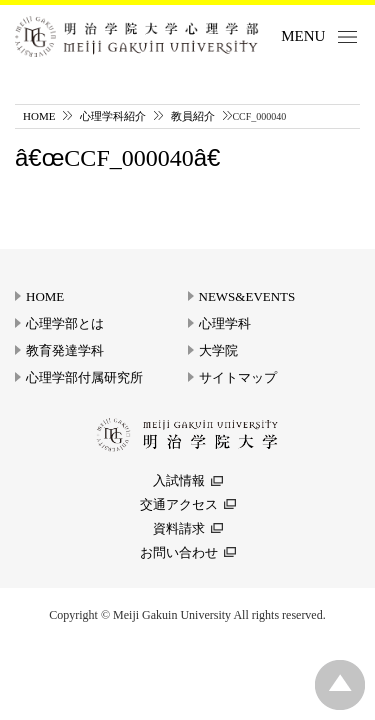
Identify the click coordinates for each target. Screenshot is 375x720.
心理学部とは (65, 323)
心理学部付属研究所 (84, 377)
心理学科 (225, 323)
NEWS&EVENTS (247, 296)
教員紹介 (193, 116)
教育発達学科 (65, 350)
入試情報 (179, 480)
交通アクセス (179, 504)
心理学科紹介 (113, 116)
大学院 (218, 350)
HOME (39, 116)
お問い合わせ (179, 552)
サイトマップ (238, 377)
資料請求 (179, 528)
